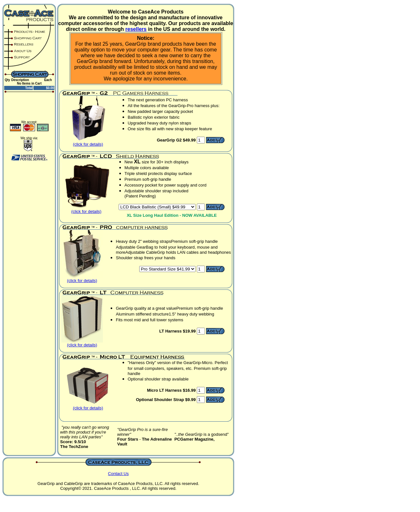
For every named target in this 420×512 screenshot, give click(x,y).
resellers (136, 29)
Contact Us (118, 474)
